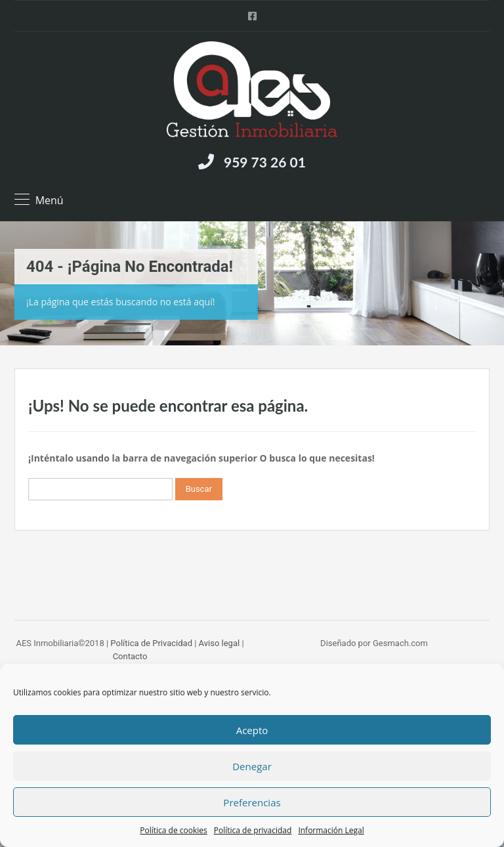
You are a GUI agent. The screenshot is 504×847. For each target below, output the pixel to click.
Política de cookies (174, 830)
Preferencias (252, 802)
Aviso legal (220, 643)
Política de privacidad (253, 830)
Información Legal (331, 830)
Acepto (252, 730)
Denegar (252, 766)
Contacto (130, 656)
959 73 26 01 (265, 162)
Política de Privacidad (151, 643)
